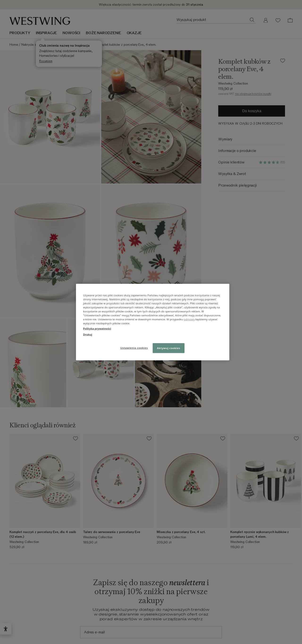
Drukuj (88, 334)
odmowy (189, 319)
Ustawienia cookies (134, 348)
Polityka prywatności (97, 328)
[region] (153, 322)
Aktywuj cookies (169, 348)
